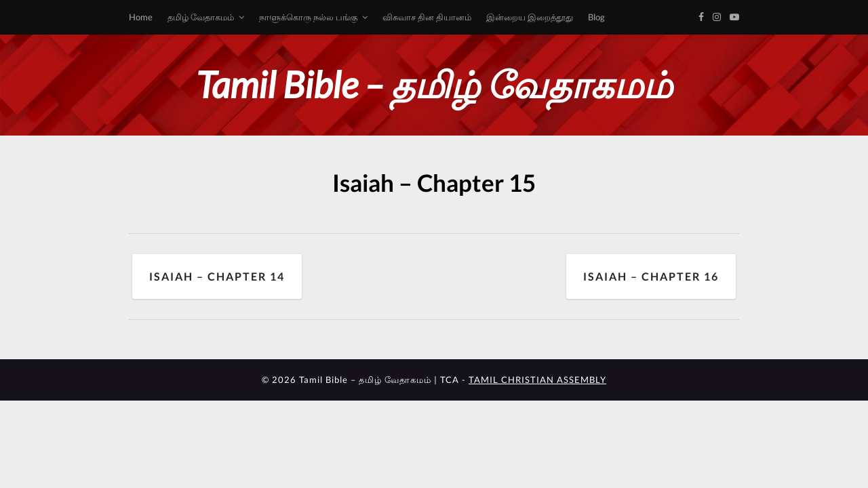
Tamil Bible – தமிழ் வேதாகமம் (434, 84)
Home (141, 17)
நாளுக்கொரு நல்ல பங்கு (308, 17)
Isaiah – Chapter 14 (217, 276)
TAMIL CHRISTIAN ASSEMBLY (537, 380)
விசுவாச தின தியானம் (427, 17)
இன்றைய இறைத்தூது (530, 17)
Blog (596, 17)
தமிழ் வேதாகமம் (201, 17)
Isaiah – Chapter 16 (651, 276)
